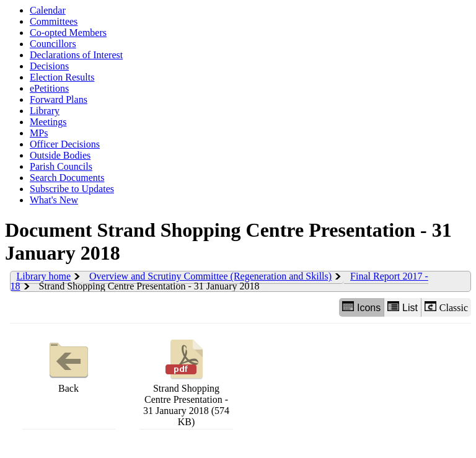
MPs (39, 133)
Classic (446, 307)
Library (45, 111)
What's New (54, 200)
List (403, 307)
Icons (361, 307)
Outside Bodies (60, 155)
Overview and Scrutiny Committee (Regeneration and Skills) (210, 276)
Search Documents (67, 178)
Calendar (48, 10)
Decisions (49, 66)
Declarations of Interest (76, 55)
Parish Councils (61, 166)
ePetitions (49, 88)
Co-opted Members (68, 33)
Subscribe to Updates (72, 189)
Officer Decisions (65, 144)
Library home (44, 276)
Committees (54, 21)
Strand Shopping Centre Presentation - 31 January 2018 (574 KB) (186, 381)
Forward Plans (59, 99)
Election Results (62, 77)
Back (69, 365)
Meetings (48, 122)
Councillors (53, 44)
